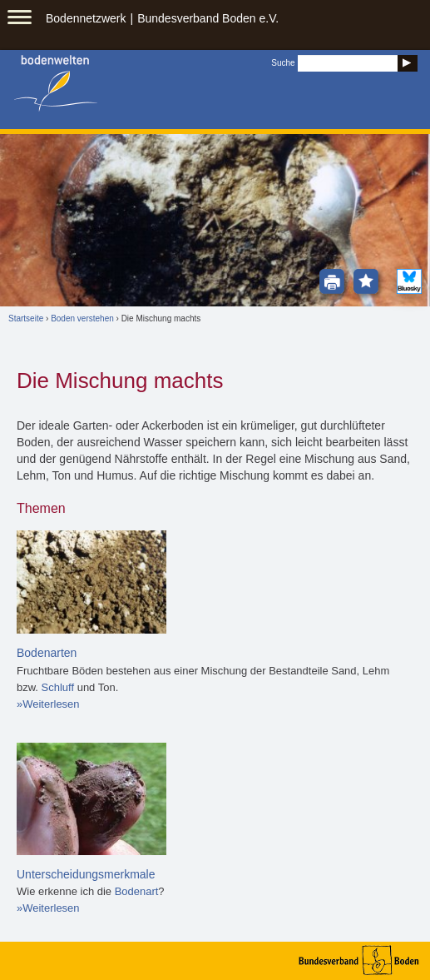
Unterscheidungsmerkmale (86, 874)
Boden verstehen (82, 318)
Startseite (26, 318)
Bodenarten (47, 653)
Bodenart (137, 891)
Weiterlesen (51, 704)
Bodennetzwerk (86, 18)
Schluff (58, 687)
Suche (283, 63)
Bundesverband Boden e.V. (208, 18)
